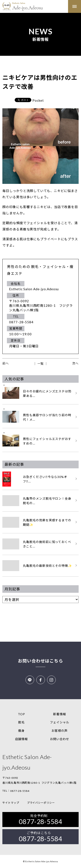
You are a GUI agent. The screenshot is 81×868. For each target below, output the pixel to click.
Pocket (38, 100)
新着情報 (60, 714)
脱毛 (21, 722)
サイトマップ (11, 803)
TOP (21, 714)
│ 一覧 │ (40, 364)
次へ (75, 363)
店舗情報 (22, 739)
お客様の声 (60, 731)
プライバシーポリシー (41, 803)
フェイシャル (60, 722)
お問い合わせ (60, 739)
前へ (6, 363)
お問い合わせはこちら (40, 661)
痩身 (21, 731)
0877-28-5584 (20, 791)
